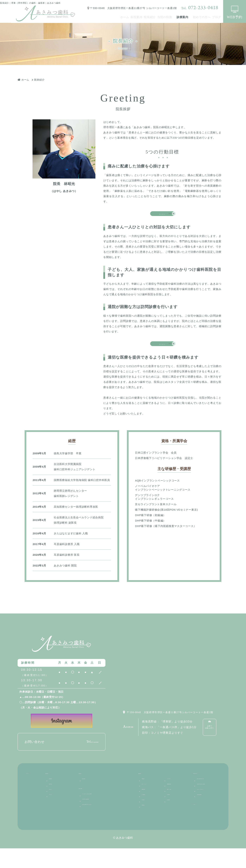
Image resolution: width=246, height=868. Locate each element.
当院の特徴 (149, 17)
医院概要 (55, 799)
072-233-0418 (200, 8)
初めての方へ (192, 17)
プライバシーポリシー (208, 824)
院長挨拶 (88, 799)
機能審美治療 (175, 805)
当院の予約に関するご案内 (208, 813)
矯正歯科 (173, 823)
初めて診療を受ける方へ (208, 802)
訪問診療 (147, 829)
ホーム (90, 17)
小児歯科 (147, 823)
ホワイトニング (151, 805)
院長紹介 (128, 17)
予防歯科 (147, 799)
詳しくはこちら (162, 217)
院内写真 (55, 805)
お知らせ (55, 811)
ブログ (213, 17)
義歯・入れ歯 (175, 811)
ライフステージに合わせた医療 (102, 816)
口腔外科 (173, 817)
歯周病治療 (149, 811)
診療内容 (144, 793)
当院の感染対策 (207, 833)
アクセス (55, 817)
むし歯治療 (149, 817)
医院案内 (109, 17)
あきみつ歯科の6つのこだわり (101, 828)
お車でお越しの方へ (214, 746)
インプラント (175, 799)
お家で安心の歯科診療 (96, 822)
